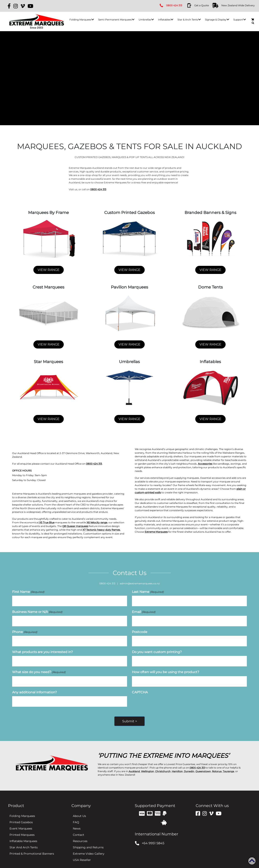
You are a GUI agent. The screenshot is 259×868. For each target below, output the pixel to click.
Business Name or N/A (37, 610)
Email (144, 610)
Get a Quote (201, 5)
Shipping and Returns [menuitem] (88, 840)
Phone (25, 629)
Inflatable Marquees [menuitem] (23, 834)
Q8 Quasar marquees (75, 526)
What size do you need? (39, 667)
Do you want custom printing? (157, 648)
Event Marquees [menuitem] (21, 821)
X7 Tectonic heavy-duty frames (101, 530)
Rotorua (220, 764)
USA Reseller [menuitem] (82, 853)
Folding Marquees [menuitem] (22, 809)
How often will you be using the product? (166, 666)
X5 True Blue (47, 522)
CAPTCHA (140, 685)
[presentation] (163, 697)
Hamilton (179, 764)
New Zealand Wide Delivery (238, 5)
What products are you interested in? (42, 648)
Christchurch (164, 764)
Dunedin (191, 764)
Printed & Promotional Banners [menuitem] (32, 847)
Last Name (148, 592)
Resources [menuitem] (80, 834)
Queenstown (205, 764)
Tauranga (231, 764)
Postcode (140, 629)
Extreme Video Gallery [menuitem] (89, 847)
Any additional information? (34, 685)
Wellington (148, 764)
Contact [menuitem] (79, 828)
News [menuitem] (77, 821)
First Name (28, 592)
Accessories (205, 464)
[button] (92, 20)
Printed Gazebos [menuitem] (21, 815)
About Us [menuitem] (79, 809)
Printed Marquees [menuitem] (22, 828)
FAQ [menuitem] (76, 815)
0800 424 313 (174, 5)
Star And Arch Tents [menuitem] (24, 840)
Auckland (134, 764)
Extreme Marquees (156, 532)
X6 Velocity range (97, 522)
